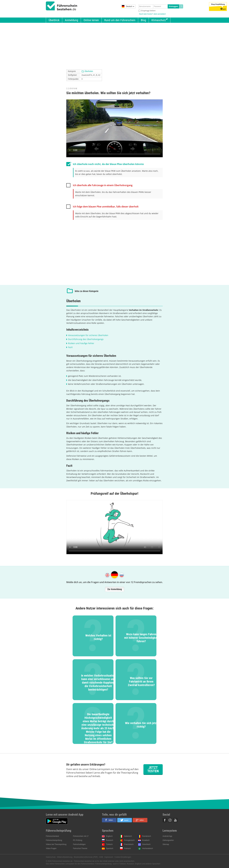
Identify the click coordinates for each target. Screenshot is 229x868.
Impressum (109, 857)
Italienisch (128, 836)
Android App (167, 836)
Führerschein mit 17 (81, 836)
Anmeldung (71, 20)
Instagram (170, 820)
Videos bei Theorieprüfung (56, 844)
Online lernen (91, 20)
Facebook (165, 820)
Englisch (109, 836)
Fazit (70, 347)
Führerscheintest (52, 836)
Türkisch (109, 844)
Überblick (54, 20)
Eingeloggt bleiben (148, 11)
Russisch (110, 840)
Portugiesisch (129, 840)
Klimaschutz (159, 20)
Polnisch (127, 848)
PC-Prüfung (78, 840)
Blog (143, 20)
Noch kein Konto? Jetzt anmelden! (152, 14)
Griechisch (146, 844)
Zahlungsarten (168, 840)
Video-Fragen (51, 848)
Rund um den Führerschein (120, 20)
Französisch (129, 844)
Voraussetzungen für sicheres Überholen (88, 335)
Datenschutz (51, 857)
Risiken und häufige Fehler (81, 343)
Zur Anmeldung (115, 589)
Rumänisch (147, 836)
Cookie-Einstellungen (123, 857)
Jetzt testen (153, 769)
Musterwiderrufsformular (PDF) (86, 857)
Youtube (175, 820)
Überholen (89, 71)
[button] (109, 820)
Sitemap (166, 844)
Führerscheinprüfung (54, 840)
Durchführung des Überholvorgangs (86, 339)
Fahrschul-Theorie (80, 848)
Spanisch (110, 848)
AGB (101, 857)
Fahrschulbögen (79, 844)
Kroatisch (146, 840)
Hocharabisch (148, 848)
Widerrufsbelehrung (65, 857)
